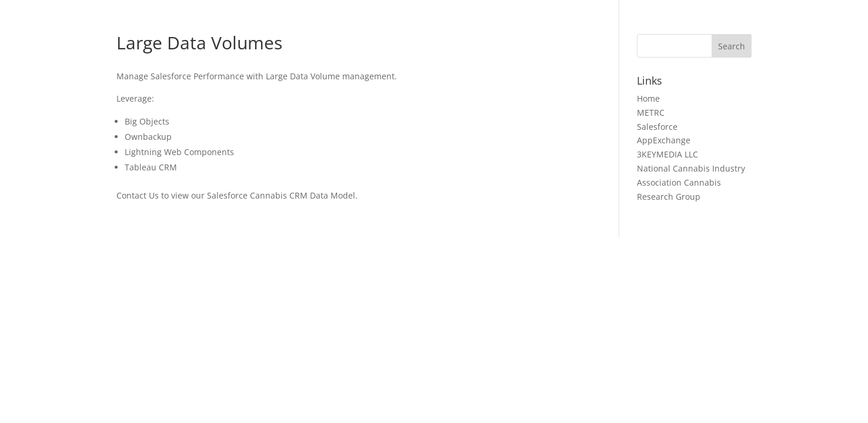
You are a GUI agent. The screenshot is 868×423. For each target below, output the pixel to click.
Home (648, 98)
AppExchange (664, 140)
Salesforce (657, 127)
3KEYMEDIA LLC (667, 154)
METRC (651, 113)
